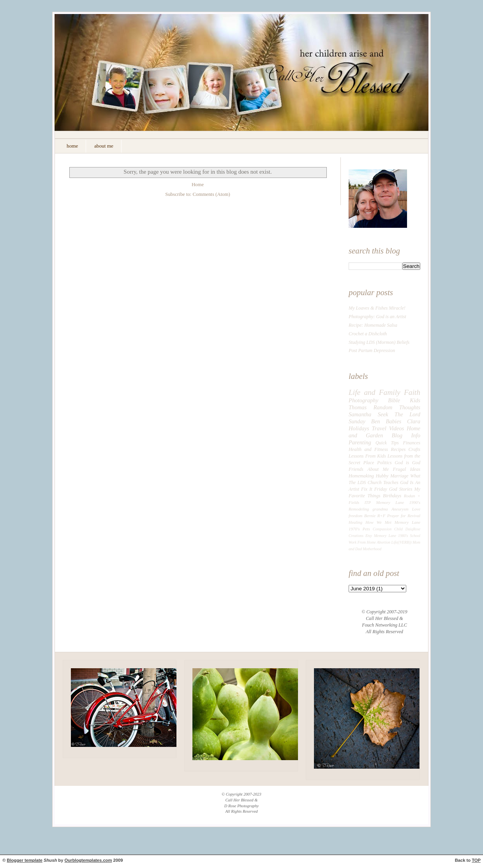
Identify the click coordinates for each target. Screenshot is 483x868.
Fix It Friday (374, 489)
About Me (378, 469)
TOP (476, 860)
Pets (366, 529)
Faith (412, 392)
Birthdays (392, 496)
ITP (368, 502)
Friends (356, 469)
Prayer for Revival (404, 516)
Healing (355, 522)
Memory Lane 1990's (398, 502)
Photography (363, 400)
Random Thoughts (397, 407)
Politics (384, 463)
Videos (397, 428)
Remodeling (359, 509)
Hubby (382, 476)
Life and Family (375, 392)
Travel (379, 428)
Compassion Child (388, 529)
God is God (407, 463)
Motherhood (372, 549)
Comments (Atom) (212, 194)
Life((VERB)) (402, 542)
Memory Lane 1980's (391, 536)
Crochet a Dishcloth (368, 334)
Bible (394, 400)
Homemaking (361, 476)
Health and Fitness (368, 449)
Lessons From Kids (367, 456)
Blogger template (25, 860)
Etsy (369, 536)
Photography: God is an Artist (377, 317)
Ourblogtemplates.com (88, 860)
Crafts (414, 449)
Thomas (358, 407)
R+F (382, 516)
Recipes (398, 449)
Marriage (399, 476)
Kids (415, 400)
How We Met (378, 522)
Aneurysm (400, 509)
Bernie (370, 516)
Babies (393, 421)
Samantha (360, 414)
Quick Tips (387, 443)
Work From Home (362, 542)
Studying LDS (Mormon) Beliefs (379, 342)
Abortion (383, 542)
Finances (412, 443)
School (415, 536)
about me (104, 146)
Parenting (360, 442)
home (72, 146)
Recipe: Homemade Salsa (373, 325)
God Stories (401, 489)
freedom (355, 516)
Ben (376, 421)
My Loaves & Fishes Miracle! (377, 308)
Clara (414, 421)
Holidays (359, 428)
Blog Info (406, 435)
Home (198, 185)
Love (416, 509)
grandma (380, 509)
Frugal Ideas (407, 469)
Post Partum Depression (372, 350)
